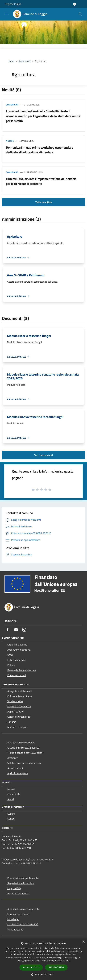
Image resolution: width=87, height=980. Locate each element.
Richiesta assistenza (18, 893)
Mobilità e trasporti (18, 727)
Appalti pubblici (16, 712)
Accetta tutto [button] (31, 967)
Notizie (10, 141)
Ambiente (13, 758)
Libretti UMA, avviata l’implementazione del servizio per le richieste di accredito (41, 181)
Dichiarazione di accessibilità (23, 924)
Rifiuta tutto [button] (56, 967)
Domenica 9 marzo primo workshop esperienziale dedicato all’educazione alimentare (39, 150)
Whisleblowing (15, 930)
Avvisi (11, 799)
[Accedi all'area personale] (75, 4)
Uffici (10, 655)
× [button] (83, 942)
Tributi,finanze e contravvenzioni (25, 753)
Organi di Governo (17, 645)
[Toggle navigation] (6, 14)
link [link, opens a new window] (68, 961)
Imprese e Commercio (19, 706)
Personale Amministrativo (22, 670)
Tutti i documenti (43, 455)
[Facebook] (8, 630)
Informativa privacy (18, 914)
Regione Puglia (13, 4)
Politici (11, 665)
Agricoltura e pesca (18, 773)
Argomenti (25, 61)
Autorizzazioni (15, 768)
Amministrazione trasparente (23, 909)
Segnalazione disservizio (21, 883)
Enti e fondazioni (17, 660)
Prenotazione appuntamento (23, 878)
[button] (44, 975)
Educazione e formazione (21, 742)
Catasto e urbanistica (19, 717)
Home (11, 61)
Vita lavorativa (15, 701)
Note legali (13, 919)
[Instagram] (24, 630)
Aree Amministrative (19, 650)
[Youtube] (16, 630)
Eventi (11, 819)
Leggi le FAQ (14, 888)
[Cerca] (80, 14)
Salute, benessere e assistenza (24, 763)
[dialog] (43, 959)
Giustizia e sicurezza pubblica (23, 748)
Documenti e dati (17, 675)
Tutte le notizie (44, 202)
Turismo (12, 722)
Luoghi (11, 814)
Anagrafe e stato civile (20, 691)
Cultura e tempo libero (20, 696)
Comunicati (12, 105)
